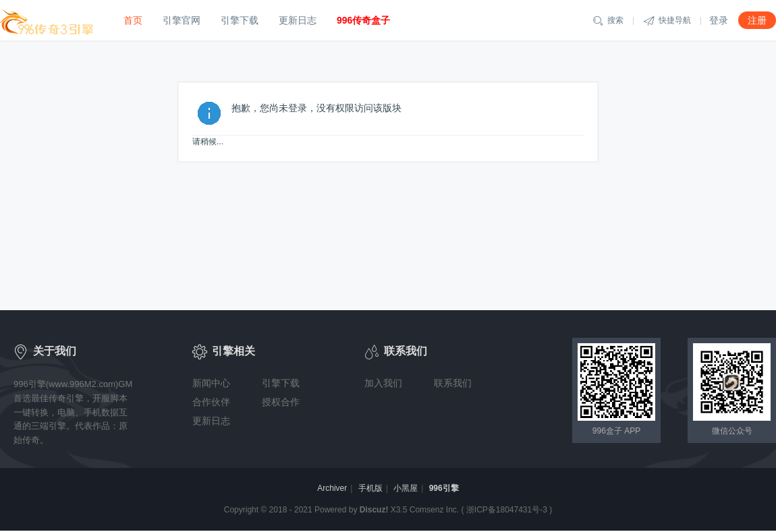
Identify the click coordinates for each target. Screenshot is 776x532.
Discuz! (374, 510)
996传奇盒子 (363, 20)
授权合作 (281, 402)
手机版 (370, 488)
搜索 (608, 21)
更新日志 (298, 20)
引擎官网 (182, 20)
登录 (719, 20)
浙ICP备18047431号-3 (507, 510)
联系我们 (453, 383)
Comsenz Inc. (434, 510)
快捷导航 (667, 21)
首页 (133, 20)
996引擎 (444, 488)
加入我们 (383, 383)
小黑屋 (406, 488)
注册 (757, 20)
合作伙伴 (211, 402)
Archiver (332, 488)
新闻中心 (211, 383)
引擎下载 (240, 20)
